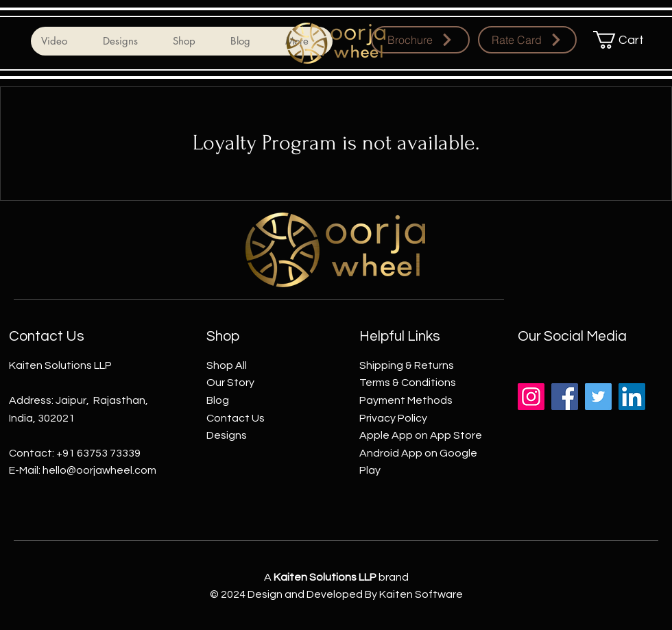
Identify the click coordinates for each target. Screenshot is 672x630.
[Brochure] (420, 40)
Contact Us (236, 418)
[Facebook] (565, 397)
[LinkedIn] (632, 397)
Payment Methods (406, 400)
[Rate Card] (527, 40)
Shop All (227, 365)
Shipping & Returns (407, 365)
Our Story (230, 383)
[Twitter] (598, 397)
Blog (218, 400)
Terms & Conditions (408, 383)
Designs (227, 435)
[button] (627, 40)
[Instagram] (531, 397)
